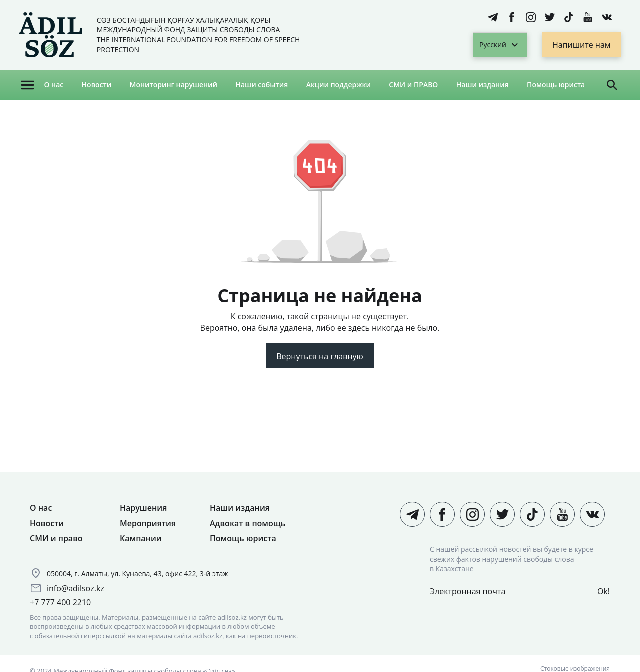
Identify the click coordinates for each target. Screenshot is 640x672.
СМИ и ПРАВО (413, 85)
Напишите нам (582, 45)
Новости (97, 85)
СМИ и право (56, 538)
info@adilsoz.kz (76, 588)
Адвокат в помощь (248, 523)
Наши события (262, 85)
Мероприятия (148, 523)
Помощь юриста (556, 85)
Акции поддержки (339, 85)
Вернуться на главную (320, 356)
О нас (54, 85)
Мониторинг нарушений (174, 85)
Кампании (141, 538)
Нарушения (143, 508)
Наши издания (483, 85)
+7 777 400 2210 (60, 602)
